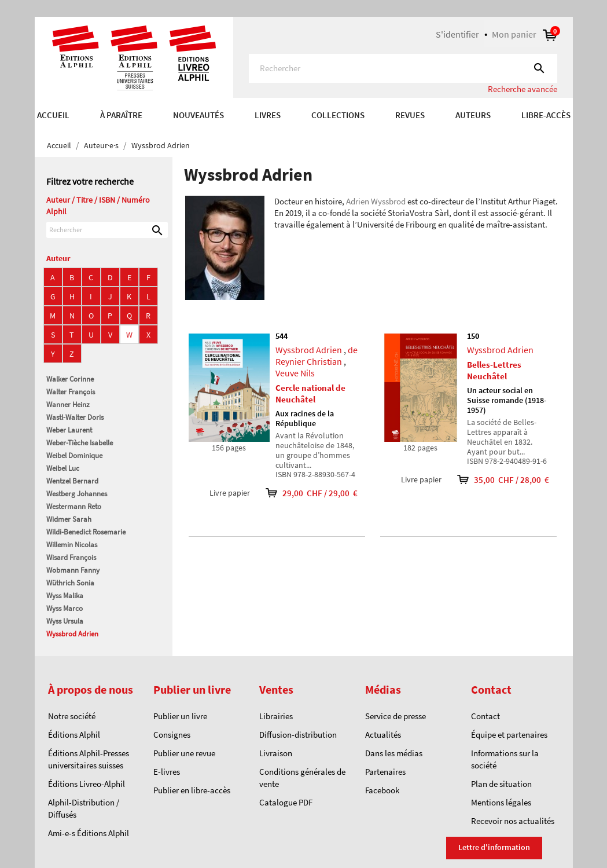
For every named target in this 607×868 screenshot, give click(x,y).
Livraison (276, 753)
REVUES (410, 115)
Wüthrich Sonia (70, 583)
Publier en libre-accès (192, 790)
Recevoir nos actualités (513, 821)
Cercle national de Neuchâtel (310, 393)
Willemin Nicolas (72, 545)
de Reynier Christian (317, 356)
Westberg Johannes (77, 494)
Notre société (72, 716)
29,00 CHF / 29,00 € (304, 493)
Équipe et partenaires (509, 735)
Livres (268, 115)
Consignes (172, 735)
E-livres (167, 772)
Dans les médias (394, 753)
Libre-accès (546, 115)
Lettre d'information (494, 847)
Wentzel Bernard (72, 481)
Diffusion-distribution (298, 735)
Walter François (71, 392)
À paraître (121, 115)
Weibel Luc (63, 468)
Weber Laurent (69, 430)
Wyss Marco (65, 608)
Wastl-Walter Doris (75, 417)
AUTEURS (473, 115)
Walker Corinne (70, 379)
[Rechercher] (403, 68)
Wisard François (71, 557)
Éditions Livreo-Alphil (87, 784)
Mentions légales (501, 802)
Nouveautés (198, 115)
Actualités (383, 735)
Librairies (276, 716)
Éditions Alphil (74, 735)
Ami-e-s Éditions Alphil (89, 833)
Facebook (382, 790)
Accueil (53, 115)
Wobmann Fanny (73, 570)
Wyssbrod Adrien (72, 634)
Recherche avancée (523, 89)
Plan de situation (501, 784)
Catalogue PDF (286, 802)
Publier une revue (184, 753)
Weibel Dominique (74, 455)
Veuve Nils (295, 373)
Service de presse (396, 716)
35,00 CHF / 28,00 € (495, 480)
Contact (485, 716)
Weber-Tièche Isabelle (80, 443)
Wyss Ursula (65, 621)
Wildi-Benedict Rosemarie (86, 532)
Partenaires (385, 772)
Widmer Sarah (69, 519)
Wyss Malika (65, 596)
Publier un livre (180, 716)
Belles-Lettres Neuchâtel (494, 370)
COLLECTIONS (338, 115)
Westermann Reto (74, 506)
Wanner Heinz (68, 404)
